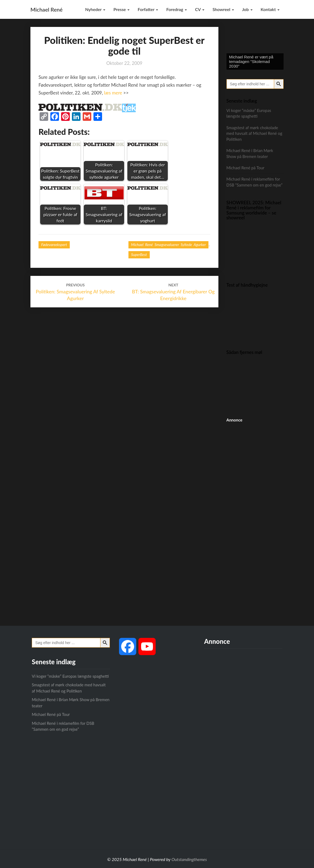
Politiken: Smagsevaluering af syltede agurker (75, 292)
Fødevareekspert (54, 245)
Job (247, 9)
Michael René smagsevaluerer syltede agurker (169, 245)
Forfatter (148, 9)
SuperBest (139, 254)
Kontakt (270, 9)
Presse (121, 9)
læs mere (113, 93)
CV (200, 9)
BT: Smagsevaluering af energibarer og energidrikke (173, 292)
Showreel (223, 9)
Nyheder (95, 9)
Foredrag (177, 9)
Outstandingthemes (189, 859)
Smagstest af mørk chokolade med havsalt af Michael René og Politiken (254, 133)
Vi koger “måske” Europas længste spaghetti (70, 676)
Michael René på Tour (245, 168)
